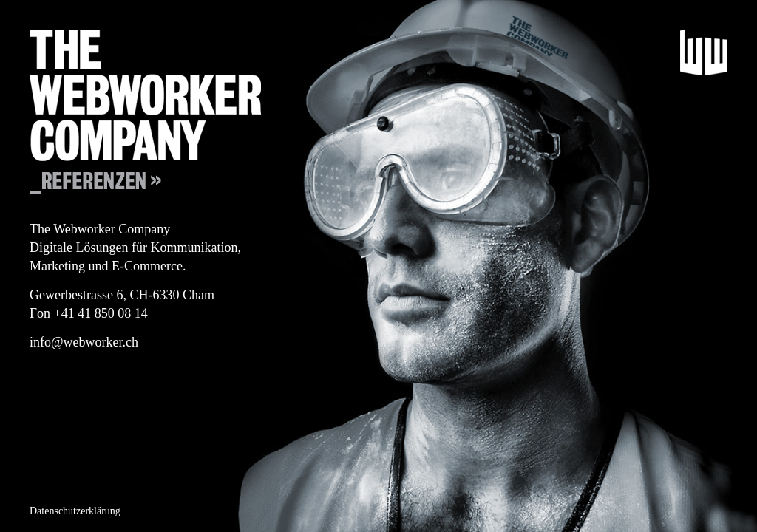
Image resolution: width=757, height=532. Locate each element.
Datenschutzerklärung (75, 511)
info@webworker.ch (84, 342)
